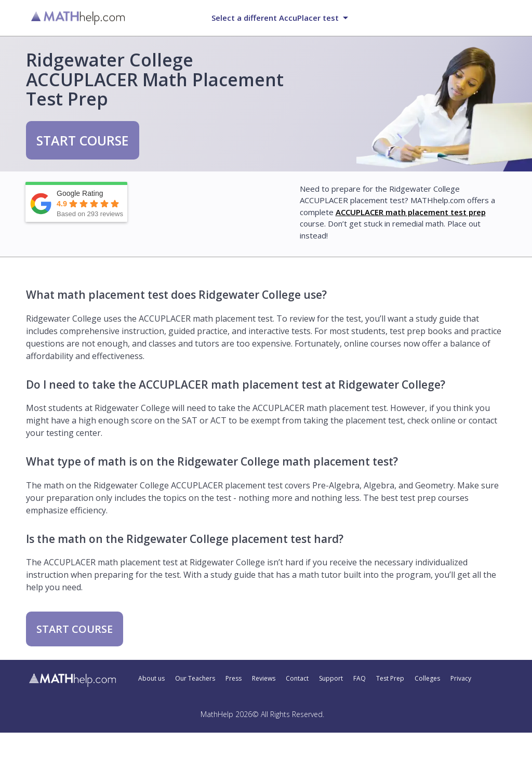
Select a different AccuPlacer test (275, 18)
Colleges (427, 679)
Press (234, 679)
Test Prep (390, 679)
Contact (297, 679)
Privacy (461, 679)
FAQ (360, 679)
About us (151, 679)
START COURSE (83, 140)
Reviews (264, 679)
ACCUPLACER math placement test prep (411, 212)
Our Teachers (195, 679)
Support (331, 679)
